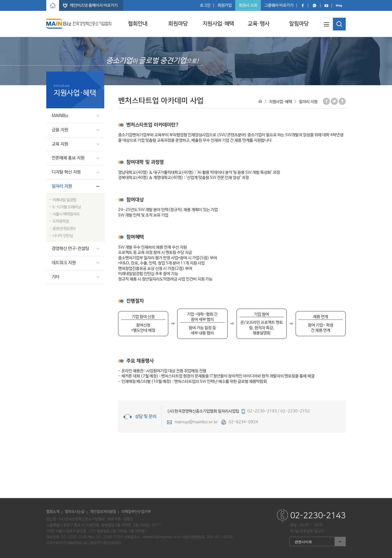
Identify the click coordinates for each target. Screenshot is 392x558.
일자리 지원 (62, 186)
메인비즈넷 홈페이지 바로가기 (94, 5)
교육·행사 (259, 24)
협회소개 (53, 512)
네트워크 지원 (64, 263)
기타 (56, 277)
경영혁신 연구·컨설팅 (70, 249)
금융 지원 (60, 130)
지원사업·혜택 (218, 24)
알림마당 (299, 24)
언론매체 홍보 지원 (68, 158)
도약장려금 (61, 221)
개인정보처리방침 (103, 512)
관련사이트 (317, 542)
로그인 (205, 5)
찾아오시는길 (75, 512)
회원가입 (225, 5)
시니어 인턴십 (63, 236)
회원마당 (178, 24)
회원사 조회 (248, 5)
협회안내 (138, 24)
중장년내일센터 (64, 229)
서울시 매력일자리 (66, 214)
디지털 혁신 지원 (66, 172)
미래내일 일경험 (64, 200)
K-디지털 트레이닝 (67, 207)
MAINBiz (60, 116)
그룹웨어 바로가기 (279, 5)
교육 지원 (60, 144)
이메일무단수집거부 (136, 512)
